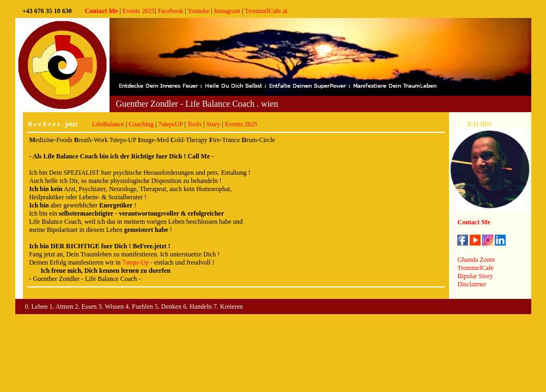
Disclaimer (472, 284)
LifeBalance (108, 124)
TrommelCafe (475, 268)
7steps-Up (135, 262)
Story (213, 124)
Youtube (198, 11)
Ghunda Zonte (476, 260)
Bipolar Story (475, 276)
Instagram (227, 11)
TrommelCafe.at (266, 11)
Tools (195, 124)
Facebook (171, 11)
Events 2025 (139, 11)
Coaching (141, 124)
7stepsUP (170, 124)
